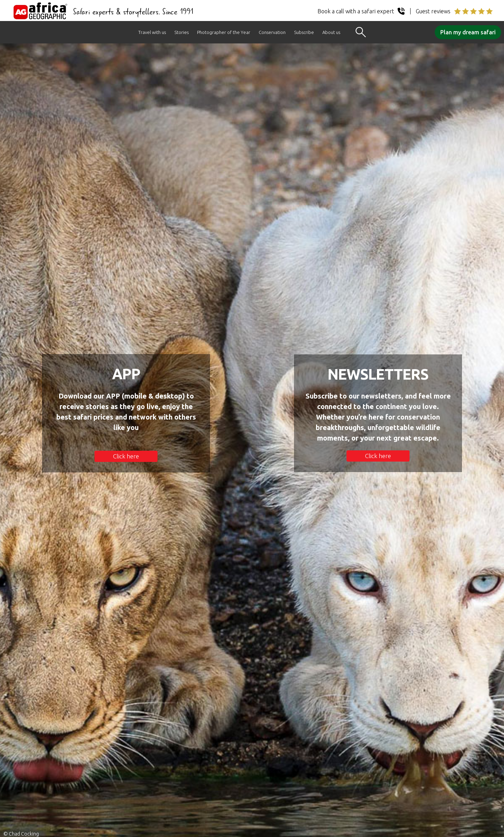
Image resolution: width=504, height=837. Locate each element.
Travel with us (152, 32)
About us (331, 32)
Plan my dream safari (468, 32)
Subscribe (304, 32)
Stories (181, 32)
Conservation (272, 32)
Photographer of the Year (224, 32)
